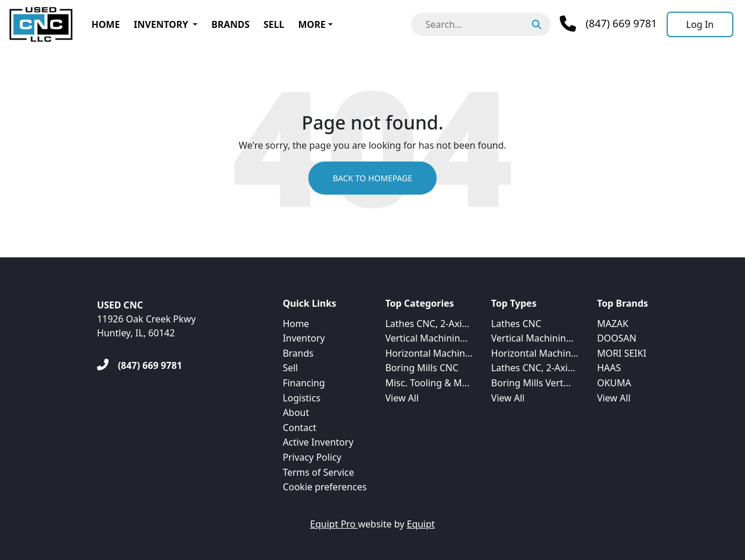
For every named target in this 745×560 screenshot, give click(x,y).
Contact (300, 428)
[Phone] (608, 24)
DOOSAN (617, 338)
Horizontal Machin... (429, 353)
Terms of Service (318, 472)
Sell (274, 24)
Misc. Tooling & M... (427, 383)
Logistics (302, 398)
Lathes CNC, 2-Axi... (427, 324)
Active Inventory (318, 442)
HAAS (609, 368)
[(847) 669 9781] (140, 365)
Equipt (421, 524)
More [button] (312, 24)
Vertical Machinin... (426, 338)
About (296, 412)
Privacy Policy (312, 457)
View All (402, 398)
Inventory (161, 24)
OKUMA (614, 383)
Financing (304, 383)
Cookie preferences (325, 487)
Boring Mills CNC (422, 368)
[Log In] (700, 24)
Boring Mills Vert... (531, 383)
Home (105, 24)
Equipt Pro (334, 524)
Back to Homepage (372, 178)
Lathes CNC (516, 324)
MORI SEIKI (622, 353)
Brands (231, 24)
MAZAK (613, 324)
